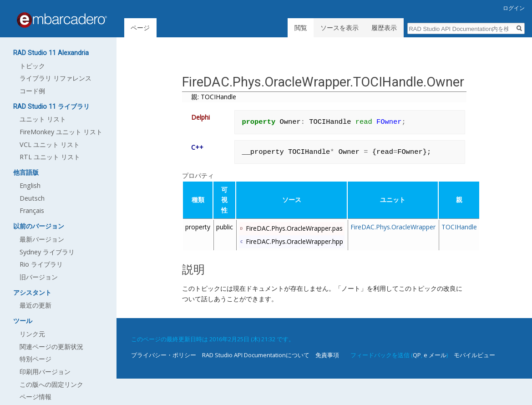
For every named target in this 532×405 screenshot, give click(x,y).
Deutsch (32, 198)
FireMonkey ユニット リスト (61, 132)
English (30, 185)
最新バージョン (42, 239)
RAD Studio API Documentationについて (256, 355)
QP (417, 355)
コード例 (32, 91)
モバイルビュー (474, 355)
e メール (435, 355)
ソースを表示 (339, 28)
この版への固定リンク (51, 384)
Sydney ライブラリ (47, 252)
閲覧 (301, 28)
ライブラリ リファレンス (56, 78)
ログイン (514, 8)
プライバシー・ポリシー (164, 355)
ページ (140, 28)
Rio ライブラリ (41, 264)
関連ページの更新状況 (51, 347)
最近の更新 (35, 305)
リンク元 (32, 334)
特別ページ (35, 359)
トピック (32, 66)
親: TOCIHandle (214, 97)
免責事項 (327, 355)
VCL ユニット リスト (50, 144)
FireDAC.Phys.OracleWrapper (393, 227)
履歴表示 (384, 28)
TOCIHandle (459, 227)
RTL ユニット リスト (50, 157)
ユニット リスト (43, 119)
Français (32, 210)
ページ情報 (35, 397)
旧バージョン (39, 277)
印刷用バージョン (45, 372)
